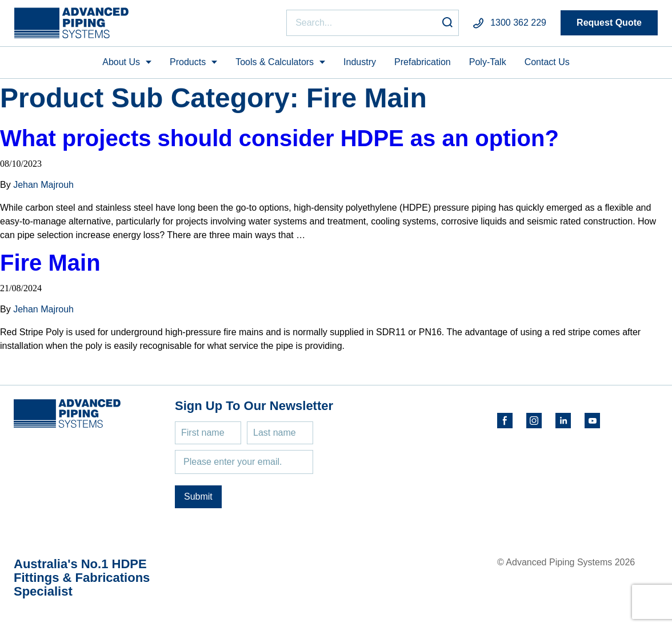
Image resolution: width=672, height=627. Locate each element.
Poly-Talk (488, 62)
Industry (360, 62)
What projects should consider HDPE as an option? (279, 138)
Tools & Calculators (275, 62)
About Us (121, 62)
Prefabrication (423, 62)
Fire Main (50, 263)
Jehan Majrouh (43, 185)
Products (188, 62)
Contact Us (547, 62)
